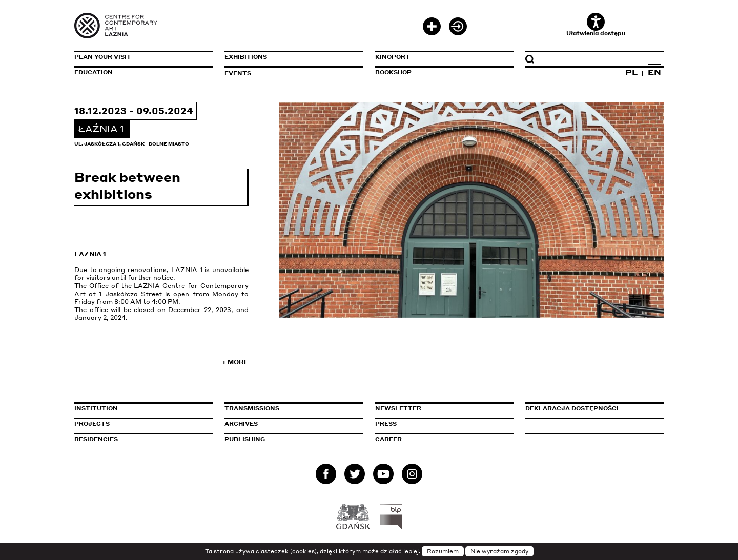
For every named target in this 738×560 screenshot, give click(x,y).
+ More (235, 362)
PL (631, 72)
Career (388, 439)
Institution (96, 408)
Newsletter (398, 408)
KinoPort (393, 57)
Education (94, 72)
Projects (92, 424)
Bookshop (393, 72)
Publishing (245, 439)
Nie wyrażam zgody (499, 551)
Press (386, 424)
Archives (241, 424)
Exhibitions (246, 57)
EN (654, 72)
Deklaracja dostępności (572, 408)
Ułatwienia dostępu (596, 25)
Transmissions (294, 408)
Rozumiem (443, 551)
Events (238, 73)
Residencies (96, 439)
